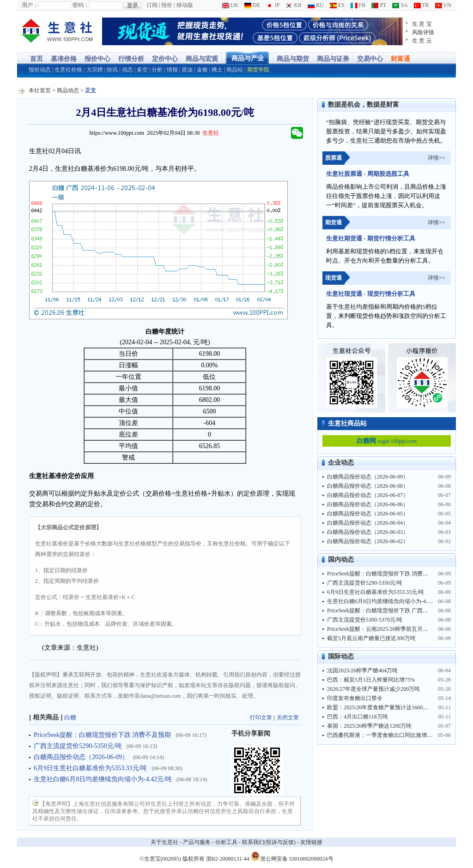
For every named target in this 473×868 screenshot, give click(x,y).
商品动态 (68, 90)
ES (337, 5)
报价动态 (40, 70)
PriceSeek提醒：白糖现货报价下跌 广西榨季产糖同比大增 (397, 611)
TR (421, 5)
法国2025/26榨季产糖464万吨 (362, 670)
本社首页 (40, 90)
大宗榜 (95, 70)
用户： (30, 5)
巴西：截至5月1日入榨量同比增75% (371, 680)
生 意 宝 (422, 24)
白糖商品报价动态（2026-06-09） (81, 757)
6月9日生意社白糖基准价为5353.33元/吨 (90, 768)
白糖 (70, 717)
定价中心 (165, 59)
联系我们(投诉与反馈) (269, 842)
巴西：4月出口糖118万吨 (358, 717)
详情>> (437, 158)
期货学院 (258, 70)
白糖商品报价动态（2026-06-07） (368, 495)
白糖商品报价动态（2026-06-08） (368, 486)
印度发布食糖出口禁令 (355, 698)
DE (252, 5)
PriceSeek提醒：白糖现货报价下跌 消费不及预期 (102, 735)
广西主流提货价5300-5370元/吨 (365, 620)
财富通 (400, 59)
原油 (187, 70)
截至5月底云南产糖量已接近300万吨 (371, 638)
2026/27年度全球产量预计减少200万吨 (373, 689)
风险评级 (423, 32)
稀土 (217, 70)
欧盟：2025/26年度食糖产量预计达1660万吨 (380, 707)
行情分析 (131, 59)
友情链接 (311, 842)
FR (358, 5)
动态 (127, 70)
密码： (81, 5)
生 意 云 (422, 41)
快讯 (112, 70)
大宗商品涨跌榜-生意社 (58, 31)
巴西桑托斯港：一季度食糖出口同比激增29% (382, 735)
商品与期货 (293, 59)
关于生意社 (164, 842)
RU (316, 5)
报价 (167, 5)
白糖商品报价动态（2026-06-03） (368, 532)
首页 (36, 59)
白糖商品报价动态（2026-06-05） (368, 514)
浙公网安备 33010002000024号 (292, 856)
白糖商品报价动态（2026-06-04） (368, 523)
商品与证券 (333, 59)
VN (443, 5)
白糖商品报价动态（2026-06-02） (368, 541)
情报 (172, 70)
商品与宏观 (202, 59)
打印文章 (261, 718)
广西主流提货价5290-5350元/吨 (78, 746)
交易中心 (370, 59)
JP (273, 5)
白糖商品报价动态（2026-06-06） (368, 504)
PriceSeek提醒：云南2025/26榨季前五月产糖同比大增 (391, 629)
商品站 (235, 70)
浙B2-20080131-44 (228, 859)
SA (400, 5)
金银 (202, 70)
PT (379, 5)
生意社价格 (68, 70)
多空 (142, 70)
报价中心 (97, 59)
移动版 (185, 5)
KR (294, 5)
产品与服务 (197, 842)
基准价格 (64, 59)
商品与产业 (248, 58)
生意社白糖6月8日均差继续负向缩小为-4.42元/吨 (103, 779)
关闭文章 (288, 718)
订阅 (152, 5)
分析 (157, 70)
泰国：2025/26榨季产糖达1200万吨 (369, 726)
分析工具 (226, 842)
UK (230, 5)
